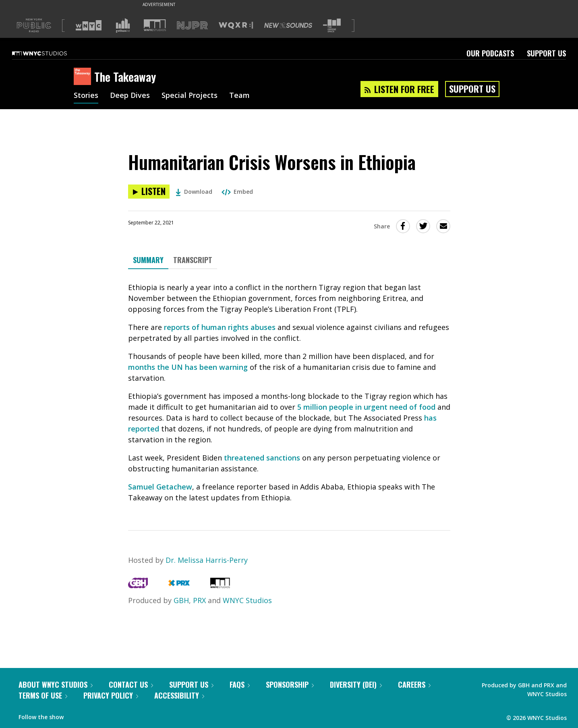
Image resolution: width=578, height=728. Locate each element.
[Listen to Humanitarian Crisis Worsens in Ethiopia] (149, 192)
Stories (86, 96)
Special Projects (190, 96)
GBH (181, 600)
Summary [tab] (148, 260)
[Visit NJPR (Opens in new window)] (192, 26)
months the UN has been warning (188, 367)
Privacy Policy (111, 695)
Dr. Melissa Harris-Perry (207, 560)
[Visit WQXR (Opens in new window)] (236, 26)
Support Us (546, 53)
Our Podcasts (490, 53)
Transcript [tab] (193, 260)
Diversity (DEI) (356, 684)
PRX (199, 600)
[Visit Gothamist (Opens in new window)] (123, 25)
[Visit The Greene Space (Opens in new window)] (332, 26)
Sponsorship (290, 684)
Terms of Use (43, 695)
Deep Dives (130, 96)
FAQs (240, 684)
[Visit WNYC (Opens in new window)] (89, 25)
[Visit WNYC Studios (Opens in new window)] (155, 25)
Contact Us (131, 684)
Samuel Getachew (160, 487)
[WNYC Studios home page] (50, 53)
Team (239, 96)
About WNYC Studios (56, 684)
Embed (237, 192)
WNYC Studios (247, 600)
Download (194, 192)
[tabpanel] (289, 393)
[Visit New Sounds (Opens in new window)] (288, 25)
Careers (414, 684)
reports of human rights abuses (220, 327)
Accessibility (179, 695)
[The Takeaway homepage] (84, 77)
